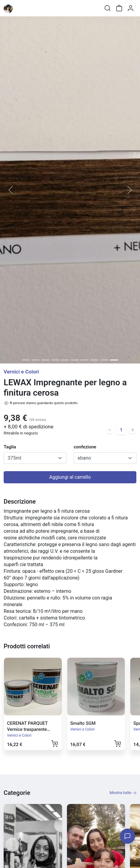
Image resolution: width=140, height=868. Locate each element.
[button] (10, 190)
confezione (85, 447)
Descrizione (20, 502)
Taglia (10, 447)
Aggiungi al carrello (70, 477)
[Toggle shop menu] (20, 8)
